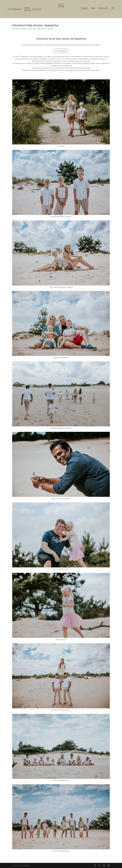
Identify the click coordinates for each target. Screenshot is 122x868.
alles (39, 29)
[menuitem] (14, 7)
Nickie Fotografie (21, 29)
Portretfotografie (61, 51)
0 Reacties (50, 29)
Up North (26, 865)
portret (43, 29)
